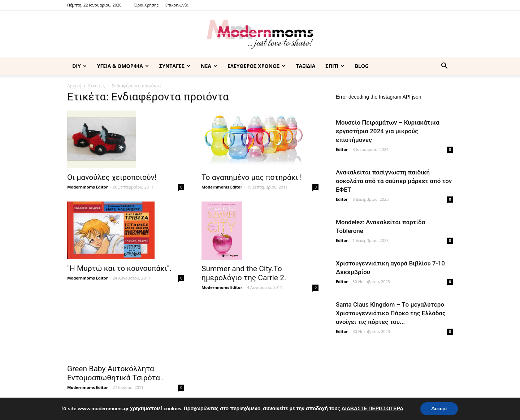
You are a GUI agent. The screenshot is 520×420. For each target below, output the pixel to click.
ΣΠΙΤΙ (335, 66)
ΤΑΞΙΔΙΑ (305, 66)
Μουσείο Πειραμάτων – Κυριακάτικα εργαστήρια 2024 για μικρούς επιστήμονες (388, 131)
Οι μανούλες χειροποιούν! (112, 177)
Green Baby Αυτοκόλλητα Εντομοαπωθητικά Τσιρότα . (116, 373)
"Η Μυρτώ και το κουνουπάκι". (119, 268)
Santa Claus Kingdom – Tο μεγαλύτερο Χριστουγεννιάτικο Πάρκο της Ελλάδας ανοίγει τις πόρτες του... (391, 313)
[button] (444, 67)
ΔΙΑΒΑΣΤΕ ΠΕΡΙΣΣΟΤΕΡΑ (372, 409)
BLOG (362, 66)
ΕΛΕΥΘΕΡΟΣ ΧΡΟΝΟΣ (256, 66)
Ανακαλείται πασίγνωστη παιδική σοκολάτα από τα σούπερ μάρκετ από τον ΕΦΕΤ (394, 181)
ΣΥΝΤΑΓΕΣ (175, 66)
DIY (79, 66)
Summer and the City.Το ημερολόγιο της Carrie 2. (244, 273)
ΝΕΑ (209, 66)
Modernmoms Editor (88, 187)
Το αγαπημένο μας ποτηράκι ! (252, 177)
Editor (342, 149)
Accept (439, 409)
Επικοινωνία (177, 5)
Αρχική (74, 86)
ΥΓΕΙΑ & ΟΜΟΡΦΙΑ (123, 66)
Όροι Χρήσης (146, 5)
